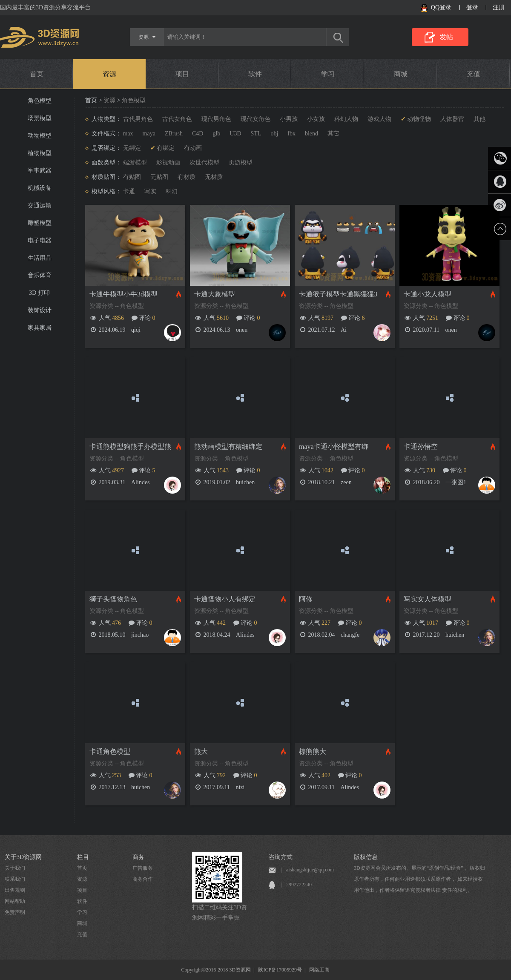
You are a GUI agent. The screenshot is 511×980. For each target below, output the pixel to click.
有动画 (193, 148)
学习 (328, 74)
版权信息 (366, 857)
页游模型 (241, 162)
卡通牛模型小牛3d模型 (123, 294)
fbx (291, 134)
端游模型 (135, 162)
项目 (182, 74)
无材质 (214, 177)
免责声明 (15, 912)
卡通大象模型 (215, 294)
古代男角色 (138, 119)
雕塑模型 (40, 223)
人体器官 (452, 119)
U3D (235, 134)
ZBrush (174, 134)
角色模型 (40, 101)
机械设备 (40, 188)
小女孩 (316, 119)
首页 (37, 74)
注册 (499, 7)
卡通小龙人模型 (428, 294)
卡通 (129, 191)
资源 (109, 74)
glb (216, 134)
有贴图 (132, 177)
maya (149, 134)
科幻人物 (346, 119)
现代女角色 (255, 119)
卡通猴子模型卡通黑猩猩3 (338, 294)
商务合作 (143, 879)
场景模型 (40, 118)
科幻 (172, 191)
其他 (479, 119)
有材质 (187, 177)
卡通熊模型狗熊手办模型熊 (130, 447)
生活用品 (40, 258)
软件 (255, 74)
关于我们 (15, 868)
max (128, 134)
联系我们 (15, 879)
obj (274, 134)
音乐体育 (40, 275)
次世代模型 (204, 162)
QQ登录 (441, 7)
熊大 (201, 752)
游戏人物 (379, 119)
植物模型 (40, 153)
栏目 (83, 857)
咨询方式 (281, 857)
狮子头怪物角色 (113, 599)
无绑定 (132, 148)
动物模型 (40, 136)
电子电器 (40, 240)
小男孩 (289, 119)
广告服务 (143, 868)
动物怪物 (419, 119)
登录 (472, 7)
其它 (333, 134)
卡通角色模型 (110, 752)
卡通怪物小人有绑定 (225, 599)
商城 (401, 74)
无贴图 (159, 177)
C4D (198, 134)
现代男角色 (216, 119)
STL (256, 134)
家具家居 (40, 328)
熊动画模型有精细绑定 (228, 447)
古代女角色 (177, 119)
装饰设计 (40, 310)
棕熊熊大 (313, 752)
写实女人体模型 (428, 599)
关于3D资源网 (23, 857)
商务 (138, 857)
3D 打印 (39, 293)
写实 (150, 191)
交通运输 (40, 205)
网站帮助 (15, 901)
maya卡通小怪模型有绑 (334, 447)
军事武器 (40, 171)
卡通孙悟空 (421, 447)
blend (311, 134)
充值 (474, 74)
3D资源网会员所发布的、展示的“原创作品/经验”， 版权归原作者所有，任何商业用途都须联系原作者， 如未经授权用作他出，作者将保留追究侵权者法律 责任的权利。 (419, 879)
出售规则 (15, 890)
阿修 (306, 599)
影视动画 (168, 162)
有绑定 (166, 148)
